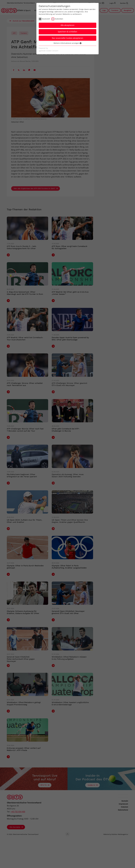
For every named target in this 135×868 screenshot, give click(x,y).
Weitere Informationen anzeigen (67, 43)
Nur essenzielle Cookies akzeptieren (68, 38)
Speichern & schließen (67, 32)
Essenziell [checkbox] (46, 19)
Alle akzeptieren (67, 25)
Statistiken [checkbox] (59, 19)
